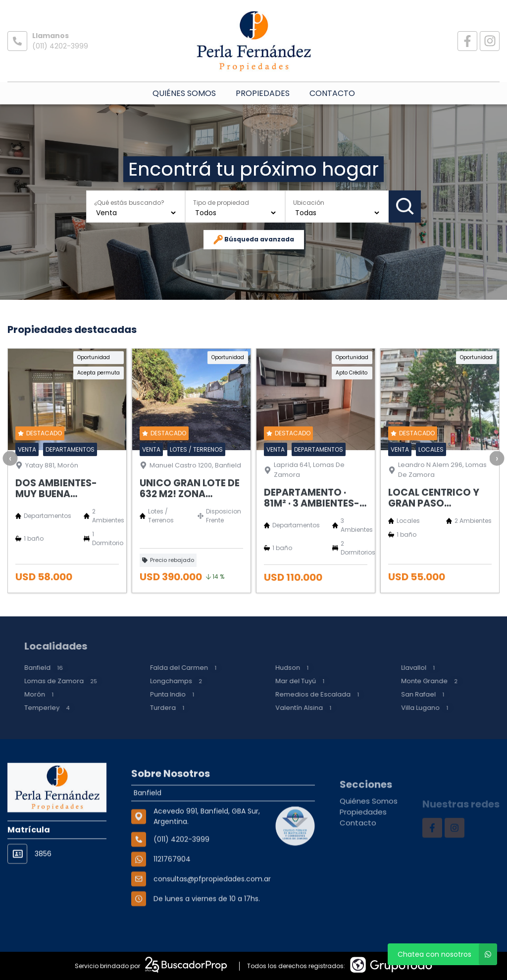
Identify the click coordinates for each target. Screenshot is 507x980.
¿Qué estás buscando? (129, 202)
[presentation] (10, 495)
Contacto (332, 93)
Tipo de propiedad (221, 202)
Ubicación (309, 202)
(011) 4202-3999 (60, 46)
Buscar (405, 206)
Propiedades (263, 93)
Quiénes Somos (184, 93)
